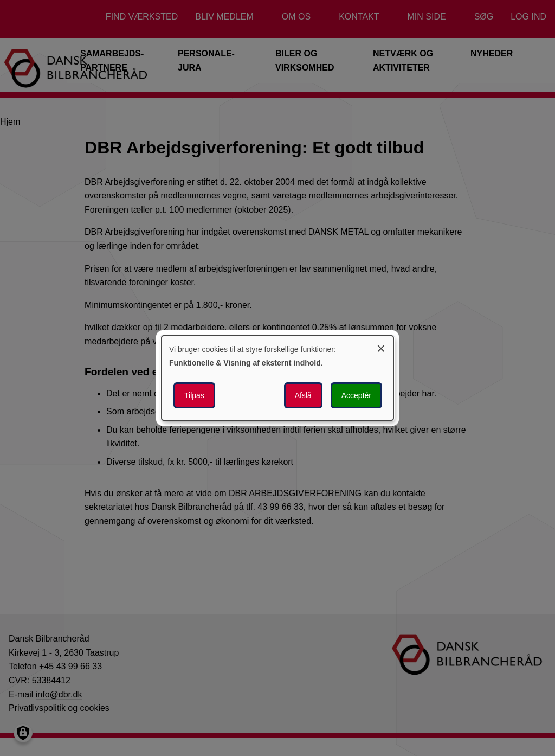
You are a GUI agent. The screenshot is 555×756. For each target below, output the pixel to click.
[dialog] (277, 378)
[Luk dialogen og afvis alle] (381, 347)
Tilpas (194, 395)
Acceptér (356, 395)
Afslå (303, 395)
